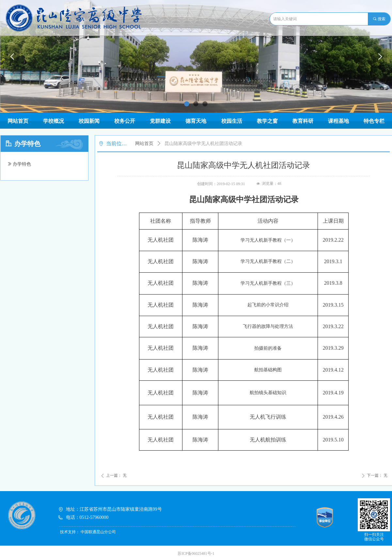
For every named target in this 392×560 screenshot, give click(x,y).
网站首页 (144, 144)
